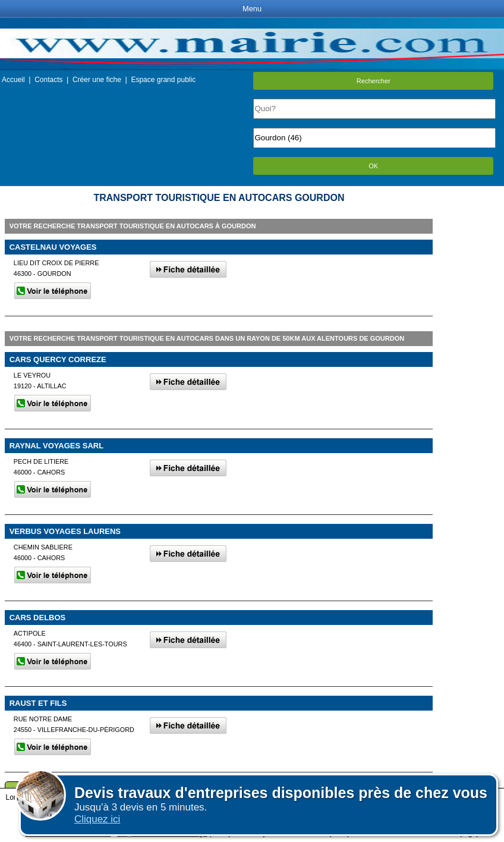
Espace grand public (163, 80)
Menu (252, 9)
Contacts (48, 80)
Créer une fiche (97, 80)
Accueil (13, 80)
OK (373, 166)
